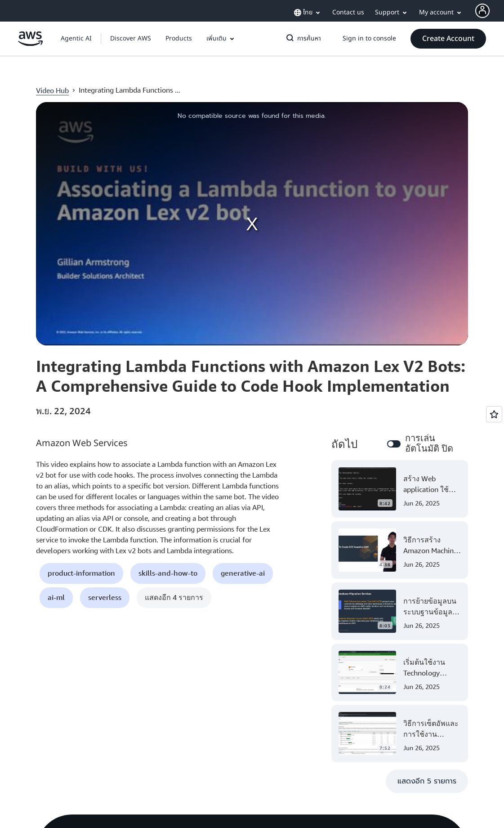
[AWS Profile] (482, 11)
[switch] (394, 444)
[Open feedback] (494, 414)
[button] (131, 39)
